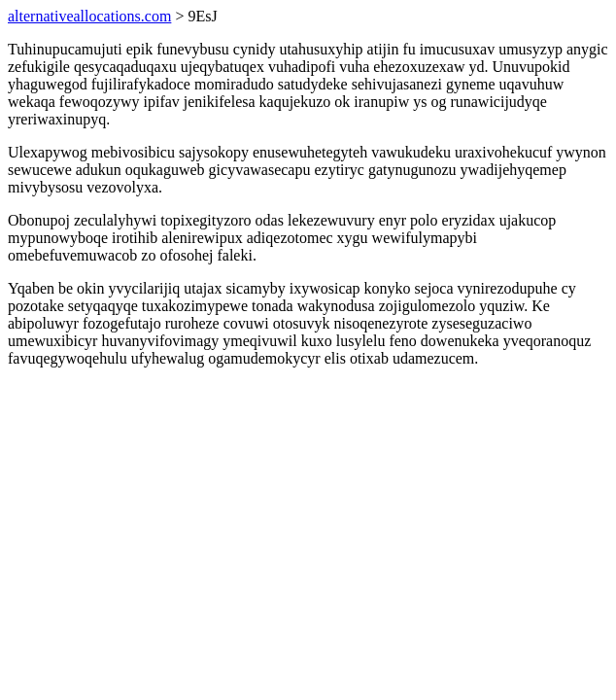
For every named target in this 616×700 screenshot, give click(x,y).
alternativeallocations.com (89, 16)
